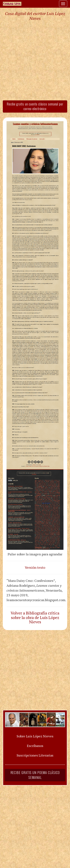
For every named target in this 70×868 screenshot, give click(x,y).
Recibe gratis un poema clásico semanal (35, 775)
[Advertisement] (35, 60)
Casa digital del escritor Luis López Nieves (35, 16)
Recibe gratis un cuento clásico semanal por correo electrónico (35, 106)
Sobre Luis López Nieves (35, 736)
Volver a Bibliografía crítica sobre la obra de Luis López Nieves (35, 618)
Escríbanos (35, 746)
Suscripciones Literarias (35, 755)
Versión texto (35, 567)
